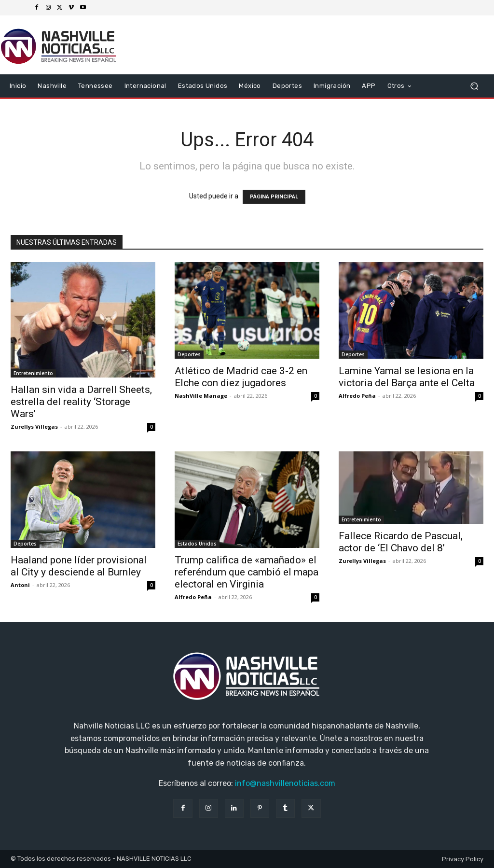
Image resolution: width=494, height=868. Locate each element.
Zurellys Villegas (34, 427)
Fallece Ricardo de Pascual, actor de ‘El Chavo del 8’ (401, 542)
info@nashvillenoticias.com (285, 783)
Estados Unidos (197, 544)
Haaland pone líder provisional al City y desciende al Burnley (79, 566)
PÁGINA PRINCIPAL (274, 197)
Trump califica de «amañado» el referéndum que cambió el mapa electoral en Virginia (247, 572)
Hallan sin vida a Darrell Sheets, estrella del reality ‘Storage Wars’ (81, 402)
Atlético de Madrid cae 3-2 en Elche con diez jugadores (241, 377)
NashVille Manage (201, 396)
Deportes (189, 354)
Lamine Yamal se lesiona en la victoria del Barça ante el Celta (407, 377)
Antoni (20, 585)
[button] (474, 86)
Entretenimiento (33, 373)
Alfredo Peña (357, 396)
